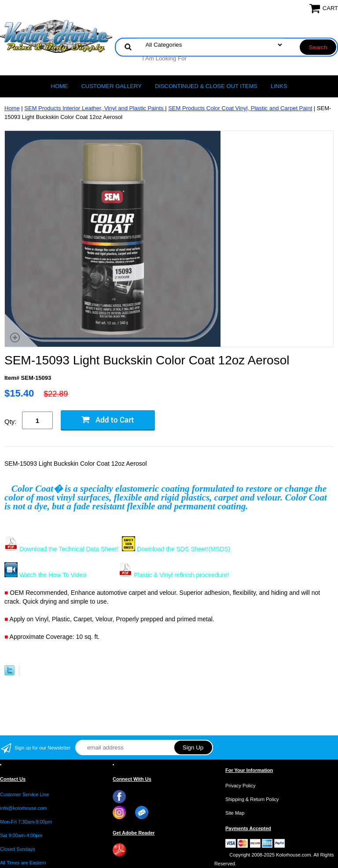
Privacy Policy (240, 786)
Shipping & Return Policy (252, 799)
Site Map (235, 813)
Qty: (11, 421)
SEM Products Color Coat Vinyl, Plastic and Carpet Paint (240, 108)
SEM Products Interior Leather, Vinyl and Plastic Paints (95, 108)
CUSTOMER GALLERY (111, 86)
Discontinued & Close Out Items (206, 86)
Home (59, 86)
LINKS (279, 86)
